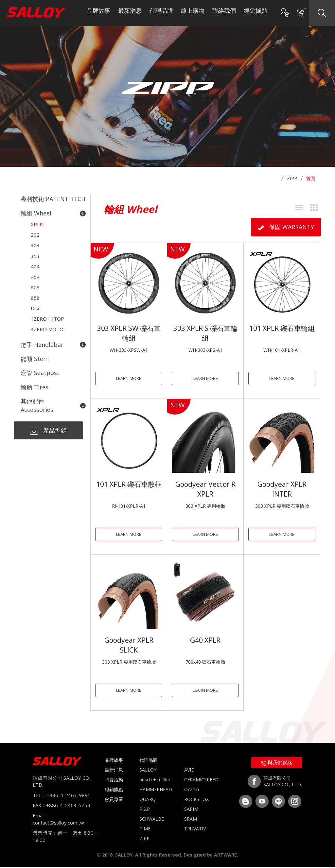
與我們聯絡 (277, 763)
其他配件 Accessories (53, 390)
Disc (35, 299)
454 (35, 271)
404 (35, 261)
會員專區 (114, 800)
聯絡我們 (224, 13)
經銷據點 (256, 13)
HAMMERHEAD (156, 790)
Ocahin (192, 790)
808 (35, 280)
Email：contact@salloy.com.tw (58, 820)
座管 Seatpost (40, 360)
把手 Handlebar (53, 333)
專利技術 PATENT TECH (53, 199)
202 (35, 232)
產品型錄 (47, 415)
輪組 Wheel (53, 212)
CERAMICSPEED (201, 780)
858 (35, 290)
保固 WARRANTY (286, 227)
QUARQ (148, 800)
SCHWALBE (152, 819)
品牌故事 (98, 13)
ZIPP (292, 178)
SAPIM (191, 810)
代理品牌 (161, 13)
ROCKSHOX (196, 800)
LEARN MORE (129, 378)
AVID (189, 770)
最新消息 (130, 13)
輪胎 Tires (35, 373)
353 (35, 251)
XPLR (37, 223)
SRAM (191, 819)
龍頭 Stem (35, 346)
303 (35, 242)
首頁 (311, 178)
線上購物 (193, 13)
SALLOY (148, 770)
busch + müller (155, 780)
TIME (145, 829)
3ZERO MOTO (47, 319)
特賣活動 (114, 780)
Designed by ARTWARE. (211, 855)
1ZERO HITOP (47, 309)
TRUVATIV (195, 829)
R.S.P (145, 810)
